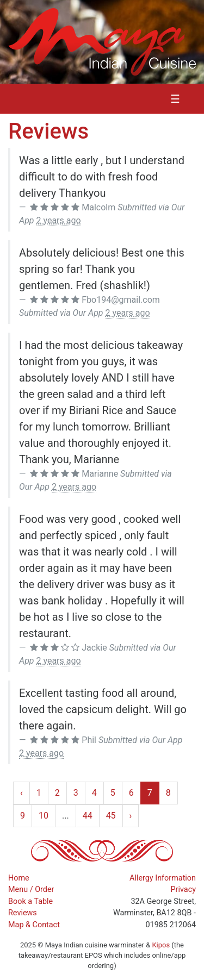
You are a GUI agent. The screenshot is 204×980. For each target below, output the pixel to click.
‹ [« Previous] (21, 793)
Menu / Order (31, 890)
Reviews (23, 913)
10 (44, 816)
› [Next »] (131, 816)
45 (111, 816)
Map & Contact (34, 925)
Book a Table (30, 901)
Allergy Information (163, 878)
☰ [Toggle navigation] (175, 99)
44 (88, 816)
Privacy (184, 890)
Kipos (161, 945)
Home (19, 878)
